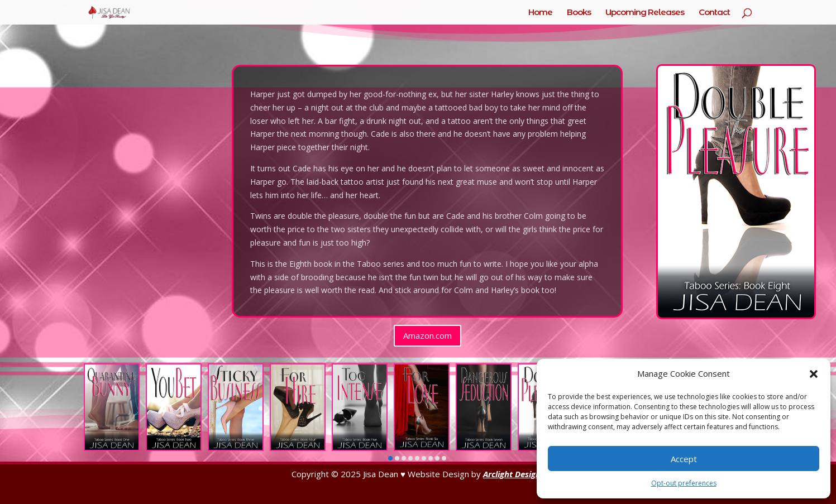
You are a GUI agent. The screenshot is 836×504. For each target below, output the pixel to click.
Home (540, 13)
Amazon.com (427, 335)
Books (579, 13)
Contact (714, 13)
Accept (684, 459)
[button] (814, 374)
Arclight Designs (514, 474)
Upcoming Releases (645, 13)
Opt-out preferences (684, 483)
